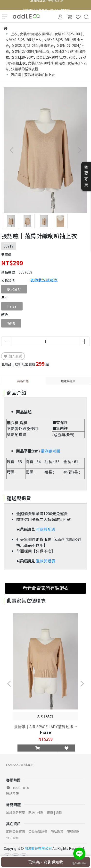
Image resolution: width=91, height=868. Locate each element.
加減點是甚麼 (16, 812)
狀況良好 (14, 289)
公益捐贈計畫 (38, 831)
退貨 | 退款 (54, 812)
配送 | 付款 (36, 812)
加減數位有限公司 (38, 848)
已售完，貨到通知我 (46, 862)
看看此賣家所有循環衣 (46, 588)
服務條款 (73, 831)
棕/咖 (11, 323)
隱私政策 (57, 831)
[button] (79, 150)
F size (12, 306)
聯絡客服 (12, 793)
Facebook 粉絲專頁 (20, 765)
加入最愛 (13, 356)
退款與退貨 (46, 561)
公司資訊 (12, 838)
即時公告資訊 (16, 831)
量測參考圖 (50, 451)
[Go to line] (79, 854)
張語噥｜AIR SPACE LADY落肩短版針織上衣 (45, 726)
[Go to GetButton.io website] (79, 863)
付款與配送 (46, 529)
